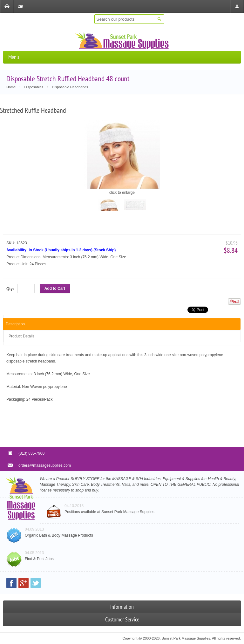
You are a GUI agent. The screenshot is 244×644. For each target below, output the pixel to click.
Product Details (21, 336)
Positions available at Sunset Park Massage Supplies (109, 512)
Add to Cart (55, 288)
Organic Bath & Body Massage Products (59, 535)
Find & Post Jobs (39, 559)
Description (15, 324)
